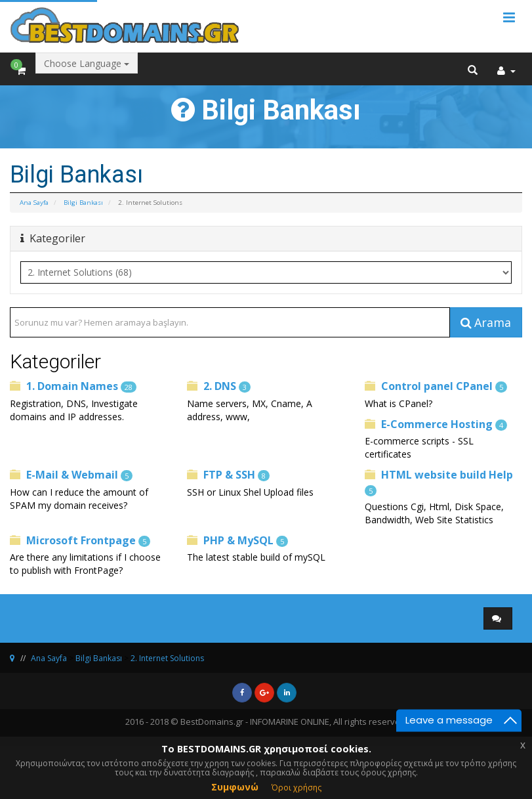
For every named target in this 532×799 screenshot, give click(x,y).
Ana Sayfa (34, 203)
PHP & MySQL (237, 540)
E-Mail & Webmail (71, 475)
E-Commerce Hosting (436, 424)
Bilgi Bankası (83, 203)
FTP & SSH (228, 475)
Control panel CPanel (436, 386)
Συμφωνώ (235, 787)
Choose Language (87, 63)
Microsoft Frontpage (80, 540)
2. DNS (219, 386)
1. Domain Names (73, 386)
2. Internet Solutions (167, 658)
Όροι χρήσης (297, 788)
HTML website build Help (439, 482)
